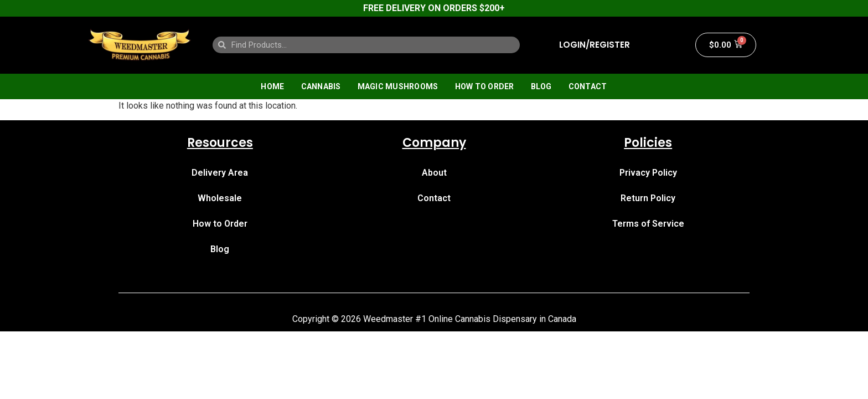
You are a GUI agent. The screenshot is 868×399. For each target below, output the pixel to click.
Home (272, 86)
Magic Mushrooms (398, 86)
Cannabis (321, 86)
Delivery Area (220, 173)
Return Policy (648, 198)
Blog (541, 86)
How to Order (485, 86)
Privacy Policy (648, 173)
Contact (588, 86)
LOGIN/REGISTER (595, 45)
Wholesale (220, 198)
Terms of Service (648, 224)
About (434, 173)
